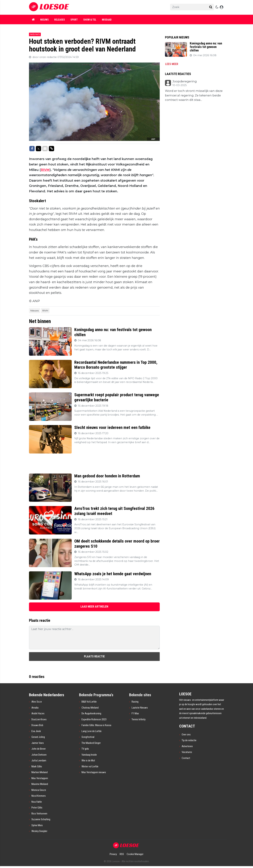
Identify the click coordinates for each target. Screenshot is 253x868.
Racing (135, 702)
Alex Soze (37, 702)
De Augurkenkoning (91, 713)
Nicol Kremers (39, 796)
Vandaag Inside (89, 755)
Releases (60, 20)
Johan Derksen (39, 755)
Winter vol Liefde (90, 766)
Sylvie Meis (37, 825)
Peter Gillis (37, 808)
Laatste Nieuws (140, 708)
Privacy (113, 854)
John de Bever (39, 749)
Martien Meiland (40, 772)
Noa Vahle (37, 802)
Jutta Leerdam (39, 761)
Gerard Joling (38, 737)
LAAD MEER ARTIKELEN (94, 607)
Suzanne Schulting (41, 819)
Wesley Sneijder (39, 831)
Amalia (35, 708)
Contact (186, 758)
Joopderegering (185, 81)
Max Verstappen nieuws (94, 772)
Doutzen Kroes (39, 719)
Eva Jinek (36, 731)
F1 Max (135, 713)
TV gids (85, 749)
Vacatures (187, 752)
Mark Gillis (37, 766)
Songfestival (88, 737)
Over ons (186, 735)
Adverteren (187, 746)
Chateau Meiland (90, 708)
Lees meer (172, 64)
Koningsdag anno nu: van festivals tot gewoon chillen (206, 47)
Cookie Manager (135, 854)
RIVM (45, 170)
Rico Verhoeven (39, 814)
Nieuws (44, 20)
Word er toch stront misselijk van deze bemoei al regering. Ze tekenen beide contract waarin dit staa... (194, 95)
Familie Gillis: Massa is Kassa (96, 725)
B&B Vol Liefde (89, 702)
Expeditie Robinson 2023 (94, 719)
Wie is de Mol (88, 761)
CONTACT (187, 726)
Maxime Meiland (40, 784)
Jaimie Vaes (38, 743)
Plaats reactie (94, 656)
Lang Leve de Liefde (92, 731)
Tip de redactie (189, 740)
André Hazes (38, 713)
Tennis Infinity (139, 719)
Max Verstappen (40, 778)
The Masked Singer (91, 743)
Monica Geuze (39, 790)
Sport (74, 20)
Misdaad (107, 20)
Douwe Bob (37, 725)
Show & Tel (90, 20)
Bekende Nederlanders (47, 695)
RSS (122, 854)
